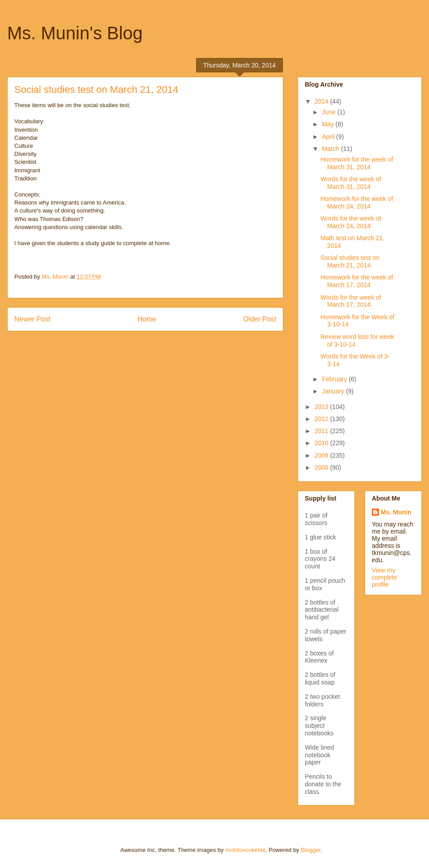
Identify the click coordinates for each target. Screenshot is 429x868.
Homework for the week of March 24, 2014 (357, 202)
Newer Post (32, 319)
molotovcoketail (245, 850)
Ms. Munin (396, 512)
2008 (322, 467)
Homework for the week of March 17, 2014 (357, 281)
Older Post (260, 319)
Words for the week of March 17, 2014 (351, 301)
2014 (322, 101)
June (329, 112)
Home (147, 319)
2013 (322, 407)
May (328, 124)
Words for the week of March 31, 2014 (351, 183)
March (331, 149)
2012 (322, 419)
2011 (322, 431)
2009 (322, 455)
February (335, 379)
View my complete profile (385, 577)
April (329, 137)
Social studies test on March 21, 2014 (350, 261)
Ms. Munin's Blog (75, 33)
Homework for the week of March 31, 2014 (357, 163)
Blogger (311, 850)
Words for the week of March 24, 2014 (351, 222)
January (334, 391)
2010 (322, 443)
